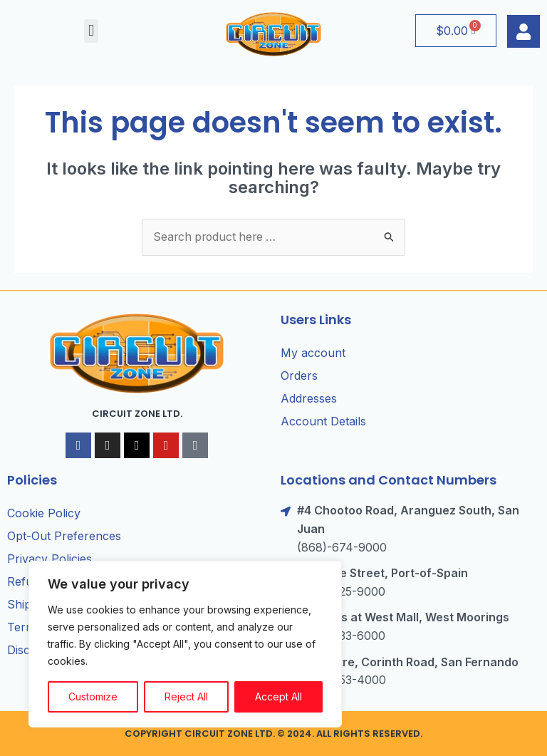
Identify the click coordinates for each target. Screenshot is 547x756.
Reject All (186, 697)
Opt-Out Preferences (64, 537)
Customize (93, 697)
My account (313, 353)
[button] (91, 31)
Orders (299, 376)
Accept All (278, 697)
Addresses (309, 398)
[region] (185, 644)
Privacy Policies (50, 559)
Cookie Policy (44, 514)
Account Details (323, 421)
